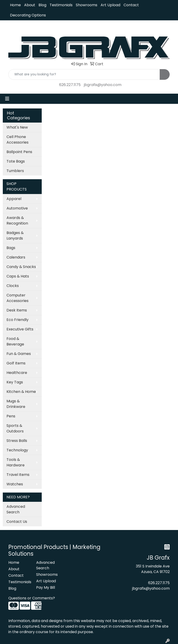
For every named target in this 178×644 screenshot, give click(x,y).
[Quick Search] (84, 74)
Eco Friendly (17, 320)
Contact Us (17, 522)
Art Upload (110, 5)
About (30, 5)
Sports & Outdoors (15, 428)
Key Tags (15, 382)
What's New (17, 127)
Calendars (16, 257)
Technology (17, 450)
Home (15, 5)
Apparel (14, 199)
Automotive (17, 208)
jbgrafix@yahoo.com (103, 85)
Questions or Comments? (32, 598)
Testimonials (61, 5)
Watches (15, 484)
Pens (11, 416)
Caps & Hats (18, 276)
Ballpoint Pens (19, 152)
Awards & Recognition (17, 220)
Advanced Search (16, 509)
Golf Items (16, 363)
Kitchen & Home (21, 392)
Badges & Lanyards (15, 236)
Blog (42, 5)
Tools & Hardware (16, 462)
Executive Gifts (20, 329)
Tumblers (15, 171)
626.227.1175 (70, 85)
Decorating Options (28, 15)
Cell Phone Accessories (17, 140)
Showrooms (87, 5)
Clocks (13, 286)
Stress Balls (17, 441)
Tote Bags (16, 161)
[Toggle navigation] (7, 99)
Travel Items (18, 475)
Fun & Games (19, 354)
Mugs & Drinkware (16, 404)
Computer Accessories (17, 298)
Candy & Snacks (21, 267)
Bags (11, 248)
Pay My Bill (46, 587)
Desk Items (17, 310)
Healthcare (17, 373)
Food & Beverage (15, 341)
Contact (131, 5)
